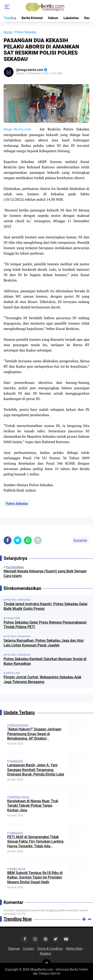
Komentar (80, 540)
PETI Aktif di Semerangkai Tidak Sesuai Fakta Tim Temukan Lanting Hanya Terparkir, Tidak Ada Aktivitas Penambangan (35, 842)
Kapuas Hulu (20, 797)
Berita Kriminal (32, 18)
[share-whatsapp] (28, 540)
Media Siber (74, 949)
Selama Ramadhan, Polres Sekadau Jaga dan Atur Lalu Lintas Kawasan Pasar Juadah (44, 643)
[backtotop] (46, 964)
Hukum (53, 18)
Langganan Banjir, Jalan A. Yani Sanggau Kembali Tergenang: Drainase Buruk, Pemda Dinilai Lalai (36, 770)
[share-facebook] (8, 540)
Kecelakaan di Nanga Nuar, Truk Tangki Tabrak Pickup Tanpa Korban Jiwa (33, 806)
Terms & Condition (50, 949)
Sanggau (16, 761)
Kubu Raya (18, 869)
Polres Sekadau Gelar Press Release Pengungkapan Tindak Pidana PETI (45, 625)
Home (8, 32)
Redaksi (45, 954)
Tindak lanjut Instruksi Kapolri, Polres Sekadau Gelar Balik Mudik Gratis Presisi (46, 606)
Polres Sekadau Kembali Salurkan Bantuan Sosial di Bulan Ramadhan (45, 661)
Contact (28, 949)
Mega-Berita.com (17, 129)
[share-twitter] (18, 540)
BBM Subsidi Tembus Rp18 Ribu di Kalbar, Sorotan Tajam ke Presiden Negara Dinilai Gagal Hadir (35, 878)
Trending (10, 18)
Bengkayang (19, 725)
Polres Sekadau (17, 503)
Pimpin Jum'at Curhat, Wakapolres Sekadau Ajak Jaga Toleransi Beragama (42, 679)
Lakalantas (71, 18)
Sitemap (14, 949)
